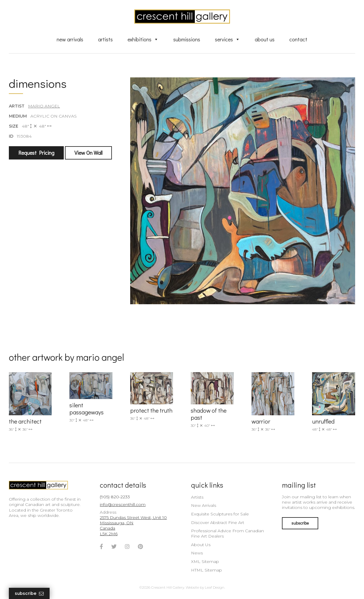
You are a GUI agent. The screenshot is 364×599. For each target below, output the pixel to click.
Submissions (187, 39)
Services (227, 39)
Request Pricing (36, 153)
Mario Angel (44, 106)
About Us (265, 39)
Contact (298, 39)
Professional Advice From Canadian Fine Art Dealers (227, 533)
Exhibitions (143, 39)
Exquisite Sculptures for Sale (220, 514)
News (197, 553)
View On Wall (88, 153)
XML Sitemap (205, 561)
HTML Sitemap (207, 570)
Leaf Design (215, 587)
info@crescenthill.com (123, 504)
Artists (105, 39)
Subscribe (29, 594)
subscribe (300, 523)
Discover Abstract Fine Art (218, 523)
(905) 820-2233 (115, 497)
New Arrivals (70, 39)
